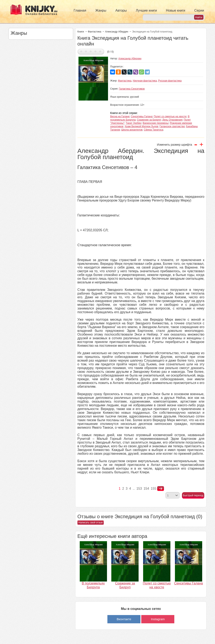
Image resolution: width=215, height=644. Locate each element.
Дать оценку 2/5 (86, 51)
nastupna (161, 489)
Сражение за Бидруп (149, 120)
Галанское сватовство (172, 126)
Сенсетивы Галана (142, 116)
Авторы (121, 10)
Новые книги (175, 10)
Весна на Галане (120, 116)
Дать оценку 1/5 (81, 51)
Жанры (101, 10)
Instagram (158, 619)
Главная (80, 10)
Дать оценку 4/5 (96, 51)
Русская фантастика (170, 81)
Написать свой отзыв (91, 523)
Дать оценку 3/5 (91, 51)
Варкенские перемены (156, 123)
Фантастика (94, 32)
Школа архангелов (132, 130)
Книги (81, 32)
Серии (199, 10)
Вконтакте (124, 619)
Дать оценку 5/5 (100, 51)
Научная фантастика (145, 81)
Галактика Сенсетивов (132, 89)
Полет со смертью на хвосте (170, 116)
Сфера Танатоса (153, 130)
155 (154, 489)
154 (146, 489)
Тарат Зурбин (134, 123)
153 (139, 489)
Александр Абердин (117, 32)
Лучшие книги (146, 10)
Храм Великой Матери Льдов (141, 126)
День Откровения (172, 120)
